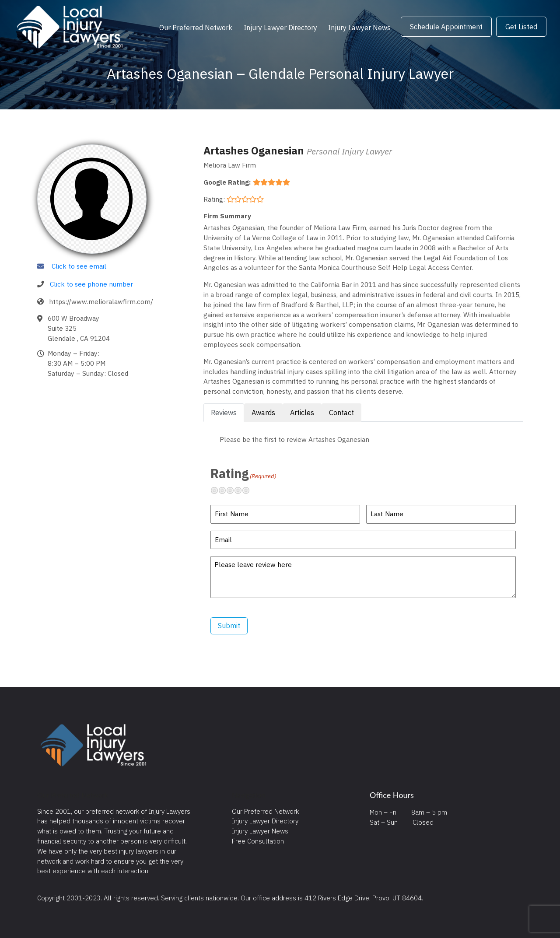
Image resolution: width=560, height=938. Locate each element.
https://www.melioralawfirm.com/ (101, 301)
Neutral (234, 490)
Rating (243, 473)
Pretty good (241, 490)
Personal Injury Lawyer (349, 151)
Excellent (249, 490)
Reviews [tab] (224, 413)
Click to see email (79, 266)
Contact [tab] (341, 413)
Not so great (226, 490)
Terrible (218, 490)
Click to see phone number (91, 284)
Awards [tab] (263, 413)
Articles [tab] (302, 413)
